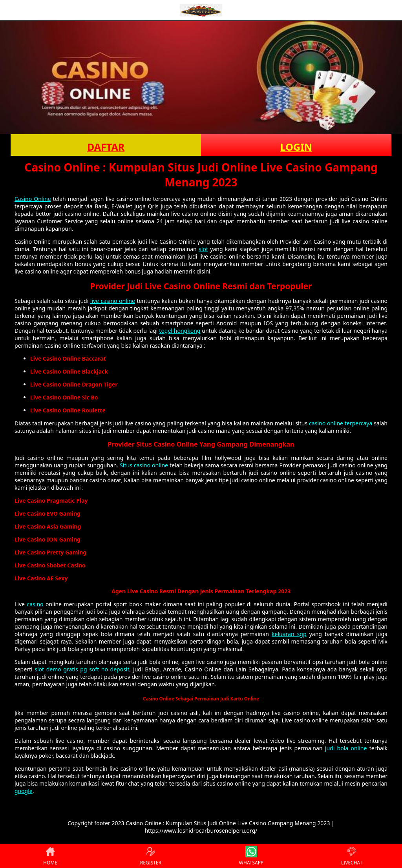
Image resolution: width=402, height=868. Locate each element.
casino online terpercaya (341, 423)
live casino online (113, 301)
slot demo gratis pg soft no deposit (82, 669)
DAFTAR (106, 147)
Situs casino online (144, 465)
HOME (50, 856)
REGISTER (151, 856)
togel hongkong (180, 331)
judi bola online (346, 748)
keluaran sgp (289, 634)
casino (35, 604)
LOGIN (296, 147)
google (24, 791)
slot (203, 249)
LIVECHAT (352, 856)
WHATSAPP (251, 856)
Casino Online (33, 199)
